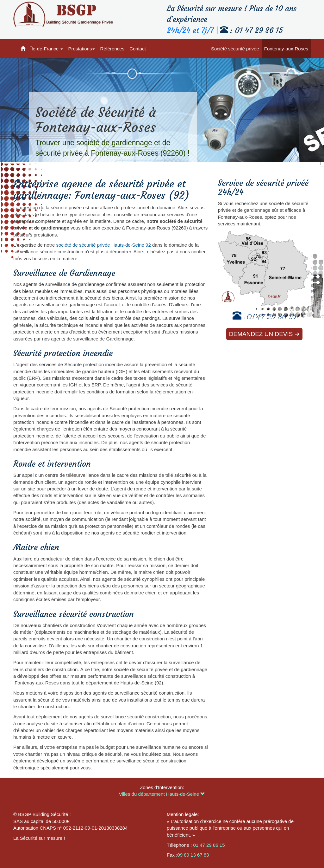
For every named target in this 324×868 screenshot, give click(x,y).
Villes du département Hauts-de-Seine (162, 794)
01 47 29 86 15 (271, 318)
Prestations (81, 49)
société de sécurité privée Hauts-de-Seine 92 (103, 245)
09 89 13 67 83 (193, 855)
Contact (138, 49)
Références (112, 49)
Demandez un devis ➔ (264, 334)
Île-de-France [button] (47, 49)
